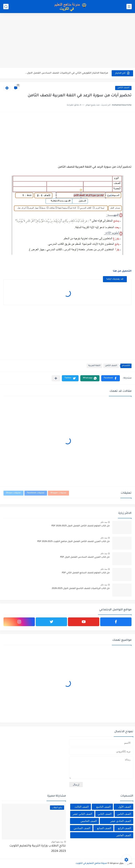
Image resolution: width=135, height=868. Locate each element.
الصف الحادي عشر (121, 821)
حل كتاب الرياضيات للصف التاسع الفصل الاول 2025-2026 (81, 589)
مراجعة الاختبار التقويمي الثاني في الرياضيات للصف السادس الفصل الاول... (67, 73)
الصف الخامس (89, 821)
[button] (111, 378)
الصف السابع (104, 828)
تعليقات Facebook (36, 493)
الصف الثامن (123, 88)
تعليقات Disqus (13, 493)
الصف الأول (125, 807)
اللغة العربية (94, 366)
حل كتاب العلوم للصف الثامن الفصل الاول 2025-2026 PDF (81, 526)
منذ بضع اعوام (57, 842)
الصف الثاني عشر (82, 814)
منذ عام (104, 522)
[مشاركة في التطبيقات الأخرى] (56, 378)
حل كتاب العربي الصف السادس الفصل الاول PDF (85, 557)
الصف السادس (82, 828)
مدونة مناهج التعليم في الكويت (91, 863)
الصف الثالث (82, 807)
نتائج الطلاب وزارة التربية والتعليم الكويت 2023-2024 (38, 849)
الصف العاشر (124, 835)
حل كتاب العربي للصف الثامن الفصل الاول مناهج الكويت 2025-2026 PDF (74, 542)
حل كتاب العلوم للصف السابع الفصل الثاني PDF (86, 573)
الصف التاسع (103, 807)
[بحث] (6, 7)
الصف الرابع (124, 828)
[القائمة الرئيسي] (129, 7)
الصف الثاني (105, 814)
